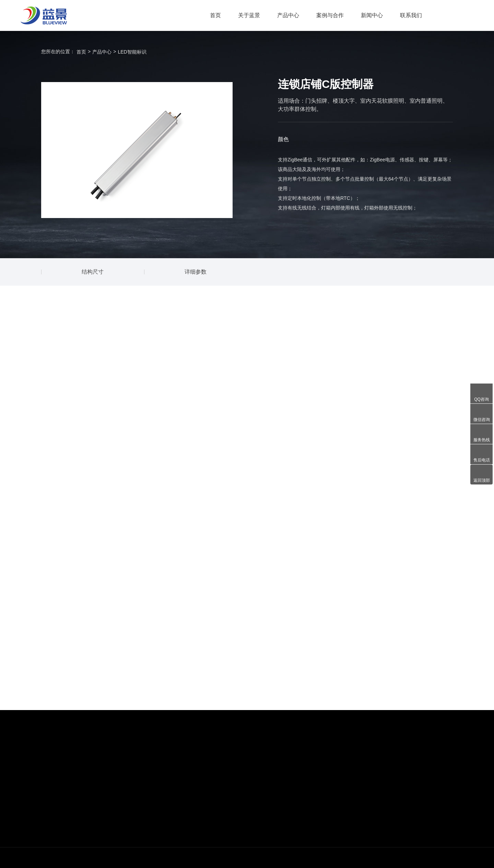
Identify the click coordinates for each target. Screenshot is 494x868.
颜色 (283, 139)
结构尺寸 (93, 272)
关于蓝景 (249, 15)
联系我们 (411, 15)
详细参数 (196, 272)
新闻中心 (372, 15)
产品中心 (288, 15)
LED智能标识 (132, 52)
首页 (215, 15)
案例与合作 (330, 15)
